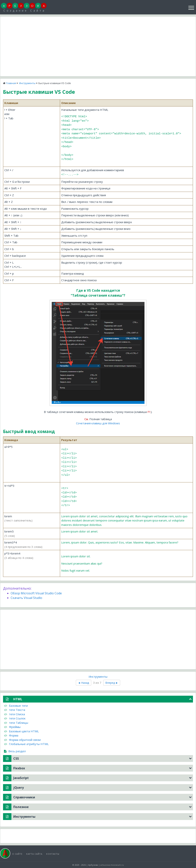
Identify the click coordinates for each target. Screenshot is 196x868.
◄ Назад (84, 682)
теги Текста (15, 709)
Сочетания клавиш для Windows (98, 423)
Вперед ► (112, 682)
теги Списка (14, 714)
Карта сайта (34, 853)
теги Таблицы (16, 722)
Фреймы (12, 726)
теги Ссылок (15, 718)
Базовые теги (16, 705)
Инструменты (27, 83)
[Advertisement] (98, 46)
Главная (11, 83)
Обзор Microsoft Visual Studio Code (36, 593)
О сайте (17, 853)
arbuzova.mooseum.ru (112, 864)
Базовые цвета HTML (21, 731)
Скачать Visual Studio (26, 597)
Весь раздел (15, 751)
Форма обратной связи (22, 739)
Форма (11, 735)
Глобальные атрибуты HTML (26, 743)
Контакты (53, 853)
